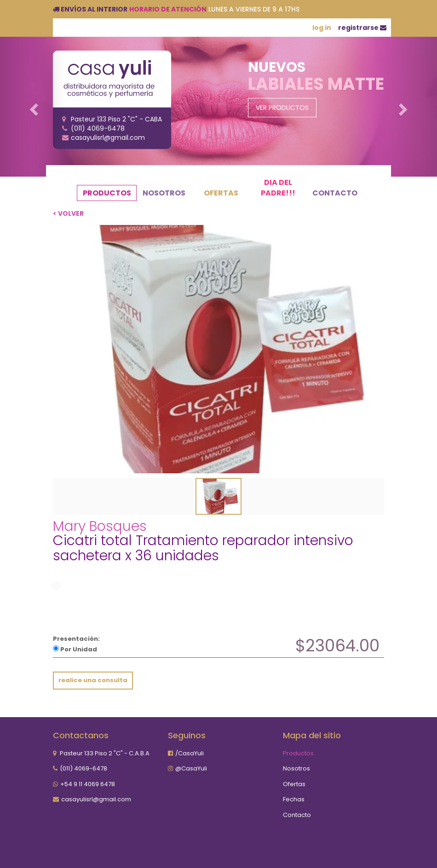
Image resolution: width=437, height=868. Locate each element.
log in (322, 28)
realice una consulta (93, 680)
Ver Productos (282, 108)
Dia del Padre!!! (278, 188)
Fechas (294, 799)
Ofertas (221, 193)
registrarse (362, 28)
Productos (107, 193)
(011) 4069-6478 (83, 768)
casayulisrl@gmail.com (96, 799)
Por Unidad (75, 649)
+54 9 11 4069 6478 (88, 784)
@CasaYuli (191, 768)
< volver (68, 213)
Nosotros (164, 193)
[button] (33, 107)
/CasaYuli (190, 753)
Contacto (335, 193)
